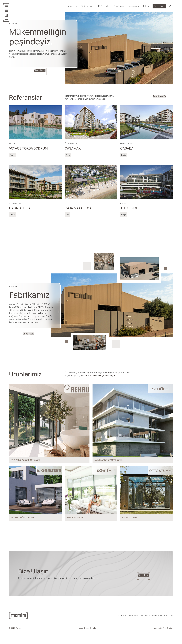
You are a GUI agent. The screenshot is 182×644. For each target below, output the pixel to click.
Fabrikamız (119, 6)
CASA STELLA (20, 208)
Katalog (146, 6)
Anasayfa (73, 6)
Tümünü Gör (165, 97)
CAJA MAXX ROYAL (79, 208)
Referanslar (104, 6)
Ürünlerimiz (88, 6)
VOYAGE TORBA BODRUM (28, 148)
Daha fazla (18, 335)
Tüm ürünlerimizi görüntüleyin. (100, 375)
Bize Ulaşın (159, 6)
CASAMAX (73, 148)
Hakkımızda (133, 6)
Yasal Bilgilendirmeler (88, 640)
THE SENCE (129, 208)
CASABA (127, 148)
